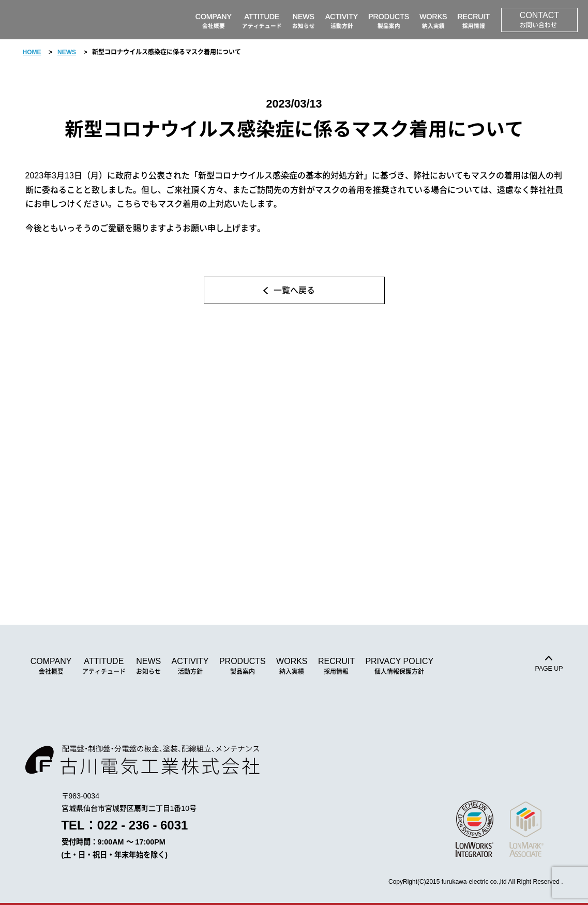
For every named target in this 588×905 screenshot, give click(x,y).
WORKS (292, 666)
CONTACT (539, 20)
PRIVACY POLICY (399, 666)
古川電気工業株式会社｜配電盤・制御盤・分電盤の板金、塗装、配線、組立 (70, 20)
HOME (32, 52)
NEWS (67, 52)
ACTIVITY (190, 666)
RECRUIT (336, 666)
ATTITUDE (104, 666)
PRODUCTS (243, 666)
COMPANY (51, 666)
